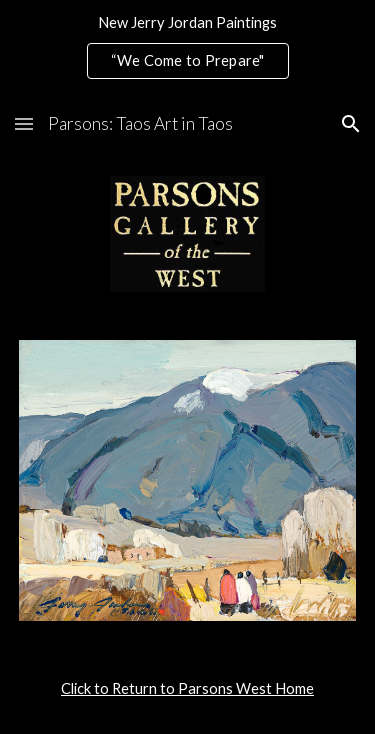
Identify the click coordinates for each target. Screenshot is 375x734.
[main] (188, 689)
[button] (24, 123)
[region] (187, 48)
